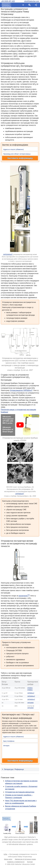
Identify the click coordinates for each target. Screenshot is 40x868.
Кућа (5, 854)
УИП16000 (30, 703)
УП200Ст (30, 688)
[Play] (20, 425)
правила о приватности (16, 862)
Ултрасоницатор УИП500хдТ (21, 390)
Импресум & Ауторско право (25, 859)
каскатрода (24, 596)
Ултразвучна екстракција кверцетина (20, 792)
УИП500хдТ (20, 494)
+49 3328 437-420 (8, 1)
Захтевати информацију (20, 158)
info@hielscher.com (32, 1)
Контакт (30, 862)
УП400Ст (30, 690)
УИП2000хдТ (8, 254)
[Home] (6, 5)
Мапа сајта (8, 859)
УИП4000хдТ (31, 699)
